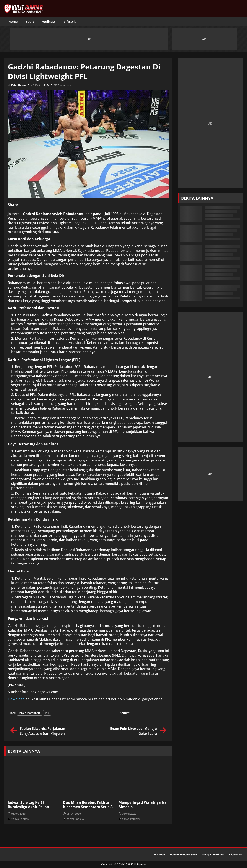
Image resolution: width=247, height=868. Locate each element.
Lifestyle (70, 22)
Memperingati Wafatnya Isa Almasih (143, 805)
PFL (47, 713)
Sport (30, 22)
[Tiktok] (224, 22)
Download (16, 699)
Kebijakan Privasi (213, 855)
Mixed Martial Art (30, 713)
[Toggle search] (239, 22)
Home (13, 22)
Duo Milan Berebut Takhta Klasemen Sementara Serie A (88, 805)
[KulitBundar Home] (24, 9)
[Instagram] (232, 22)
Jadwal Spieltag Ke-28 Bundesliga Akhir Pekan (28, 805)
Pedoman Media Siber (184, 855)
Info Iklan (159, 855)
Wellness (49, 22)
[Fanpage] (217, 22)
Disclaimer (236, 855)
